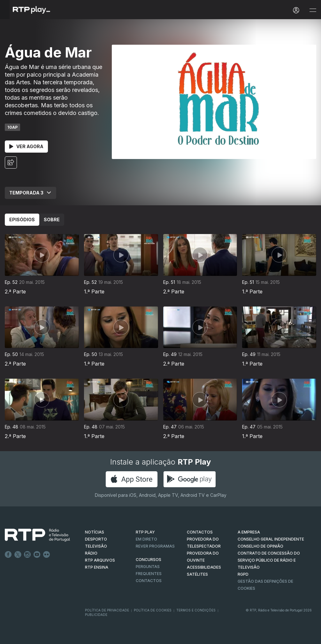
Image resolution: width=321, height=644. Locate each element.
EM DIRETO (146, 539)
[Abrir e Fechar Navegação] (313, 10)
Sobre (52, 220)
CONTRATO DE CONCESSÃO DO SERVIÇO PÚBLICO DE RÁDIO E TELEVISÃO (269, 560)
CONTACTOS (200, 532)
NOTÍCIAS (95, 532)
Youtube (37, 555)
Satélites (197, 574)
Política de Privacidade (107, 610)
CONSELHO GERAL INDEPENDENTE (271, 539)
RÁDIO (91, 553)
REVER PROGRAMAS (155, 546)
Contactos (149, 581)
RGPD (243, 574)
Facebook (8, 555)
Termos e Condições (196, 610)
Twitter (18, 555)
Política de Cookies (153, 610)
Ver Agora (26, 146)
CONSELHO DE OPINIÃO (260, 546)
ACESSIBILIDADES (204, 567)
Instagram (27, 555)
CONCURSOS (149, 560)
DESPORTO (96, 539)
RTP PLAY (145, 532)
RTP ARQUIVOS (100, 560)
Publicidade (96, 615)
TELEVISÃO (96, 546)
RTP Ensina (97, 567)
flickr (47, 555)
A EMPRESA (249, 532)
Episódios (22, 220)
